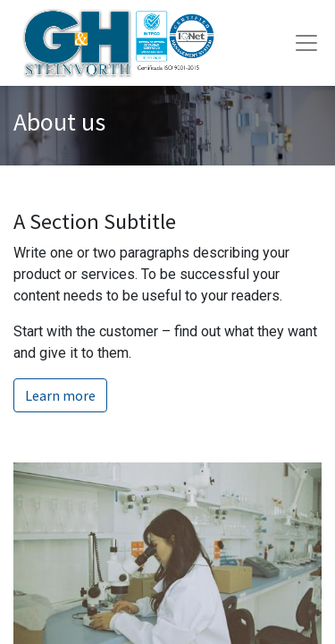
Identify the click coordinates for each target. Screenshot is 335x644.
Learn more (60, 395)
